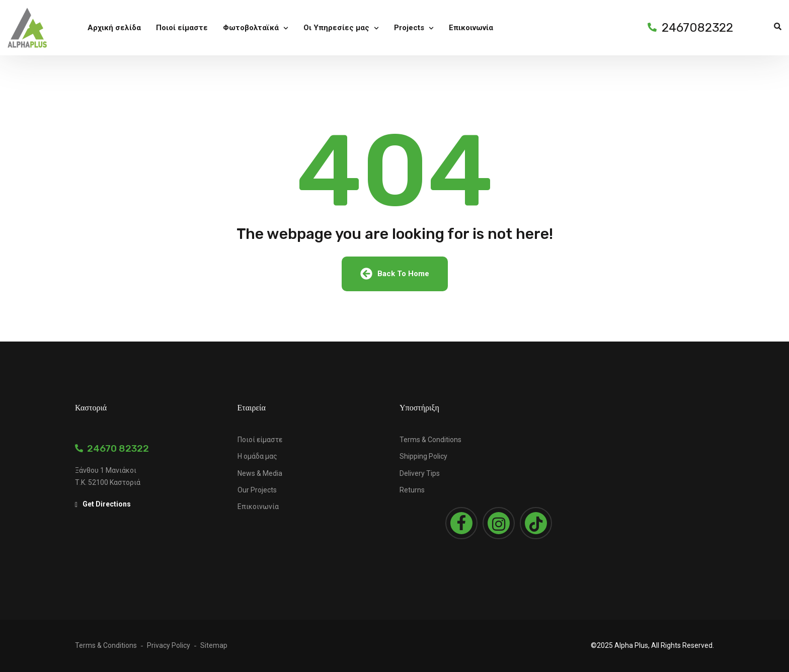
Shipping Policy (423, 456)
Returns (412, 490)
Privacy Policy (169, 645)
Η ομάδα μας (257, 456)
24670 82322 (112, 448)
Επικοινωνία (258, 507)
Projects (409, 28)
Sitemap (214, 645)
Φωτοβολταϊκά (251, 28)
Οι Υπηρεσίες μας (336, 28)
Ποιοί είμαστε (260, 440)
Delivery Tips (420, 473)
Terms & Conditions (430, 440)
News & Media (260, 473)
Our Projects (257, 490)
